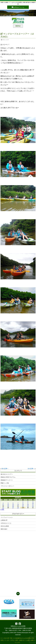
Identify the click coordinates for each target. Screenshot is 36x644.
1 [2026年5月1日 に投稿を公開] (23, 502)
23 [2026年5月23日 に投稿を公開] (28, 506)
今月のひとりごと (6, 523)
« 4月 (2, 509)
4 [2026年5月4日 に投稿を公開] (3, 503)
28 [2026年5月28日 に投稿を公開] (18, 508)
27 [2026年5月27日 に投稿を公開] (13, 508)
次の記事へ (31, 469)
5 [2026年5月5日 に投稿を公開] (8, 503)
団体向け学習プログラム (8, 477)
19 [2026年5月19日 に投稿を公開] (8, 506)
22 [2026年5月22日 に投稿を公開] (23, 506)
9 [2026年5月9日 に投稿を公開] (28, 503)
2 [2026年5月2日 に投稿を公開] (28, 502)
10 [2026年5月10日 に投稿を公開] (33, 503)
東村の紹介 (4, 529)
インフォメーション (7, 517)
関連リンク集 (5, 483)
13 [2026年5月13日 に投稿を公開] (13, 505)
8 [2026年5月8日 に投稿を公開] (23, 503)
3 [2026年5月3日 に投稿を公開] (33, 502)
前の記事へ (5, 469)
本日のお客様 (5, 526)
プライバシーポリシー (7, 486)
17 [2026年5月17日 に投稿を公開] (33, 505)
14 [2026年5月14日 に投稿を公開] (18, 505)
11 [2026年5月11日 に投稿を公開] (3, 505)
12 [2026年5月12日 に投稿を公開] (8, 505)
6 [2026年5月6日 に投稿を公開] (13, 503)
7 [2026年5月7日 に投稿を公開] (18, 503)
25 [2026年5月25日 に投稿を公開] (3, 508)
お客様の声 (4, 520)
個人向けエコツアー (7, 474)
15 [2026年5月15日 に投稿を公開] (23, 505)
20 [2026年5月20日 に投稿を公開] (13, 506)
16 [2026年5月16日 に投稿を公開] (28, 505)
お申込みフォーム (18, 7)
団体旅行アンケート (7, 480)
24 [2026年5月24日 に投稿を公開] (33, 506)
